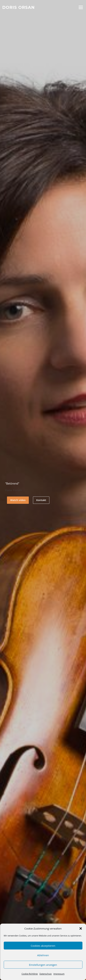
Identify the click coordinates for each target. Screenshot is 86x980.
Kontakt (41, 500)
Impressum (59, 974)
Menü (81, 7)
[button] (81, 928)
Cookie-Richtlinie (30, 974)
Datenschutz (46, 974)
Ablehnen (43, 955)
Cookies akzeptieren (43, 946)
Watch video (18, 500)
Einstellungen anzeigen (43, 965)
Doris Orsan (18, 7)
